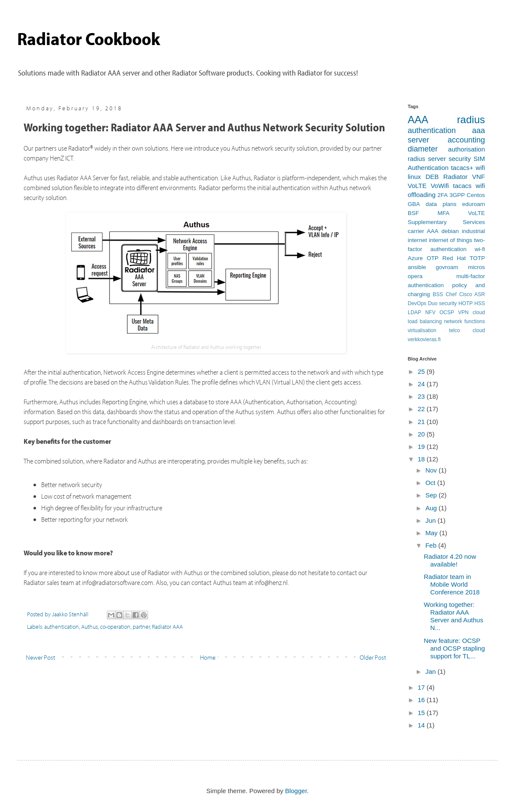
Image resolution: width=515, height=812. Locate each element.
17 (422, 687)
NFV (430, 312)
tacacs (462, 186)
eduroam (474, 204)
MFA (443, 213)
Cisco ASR (472, 294)
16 (422, 700)
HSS (480, 303)
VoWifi (440, 186)
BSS (438, 294)
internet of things (450, 240)
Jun (431, 520)
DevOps (417, 303)
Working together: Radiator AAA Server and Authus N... (454, 616)
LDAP (414, 312)
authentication (62, 626)
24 (422, 384)
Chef (451, 294)
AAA (418, 120)
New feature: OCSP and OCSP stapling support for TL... (454, 648)
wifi (480, 168)
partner (141, 626)
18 (422, 459)
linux (414, 177)
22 (422, 409)
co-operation (115, 626)
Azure (415, 258)
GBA (414, 204)
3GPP (457, 195)
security (460, 159)
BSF (413, 213)
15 (422, 713)
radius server (427, 159)
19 (422, 447)
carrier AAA (423, 231)
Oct (431, 483)
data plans (441, 204)
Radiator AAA (167, 626)
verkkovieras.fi (424, 339)
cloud (479, 312)
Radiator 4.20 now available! (450, 560)
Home (208, 657)
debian (450, 231)
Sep (432, 495)
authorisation (467, 149)
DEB (432, 177)
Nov (432, 470)
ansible (417, 267)
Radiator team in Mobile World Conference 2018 (452, 584)
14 (422, 725)
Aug (432, 508)
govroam (447, 267)
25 (422, 371)
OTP (433, 258)
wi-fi (480, 249)
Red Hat (454, 258)
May (432, 533)
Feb (432, 545)
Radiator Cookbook (89, 38)
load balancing (425, 321)
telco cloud (467, 330)
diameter (423, 149)
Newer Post (41, 657)
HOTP (465, 303)
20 (422, 434)
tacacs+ (462, 168)
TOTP (477, 258)
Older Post (373, 657)
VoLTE (417, 186)
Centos (476, 195)
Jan (431, 671)
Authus (89, 626)
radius (471, 120)
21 (422, 422)
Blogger (296, 791)
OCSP (447, 312)
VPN (463, 312)
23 (422, 396)
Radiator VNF (464, 177)
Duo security (442, 303)
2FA (442, 195)
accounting (466, 140)
